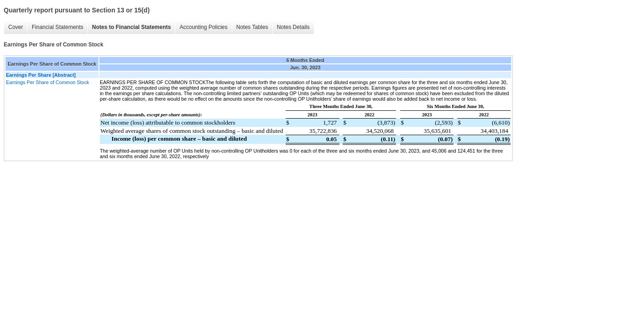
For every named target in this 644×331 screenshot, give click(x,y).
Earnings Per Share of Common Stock (48, 82)
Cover (16, 27)
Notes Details (293, 27)
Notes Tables (252, 27)
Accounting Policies (203, 27)
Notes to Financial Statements (131, 27)
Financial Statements (57, 27)
